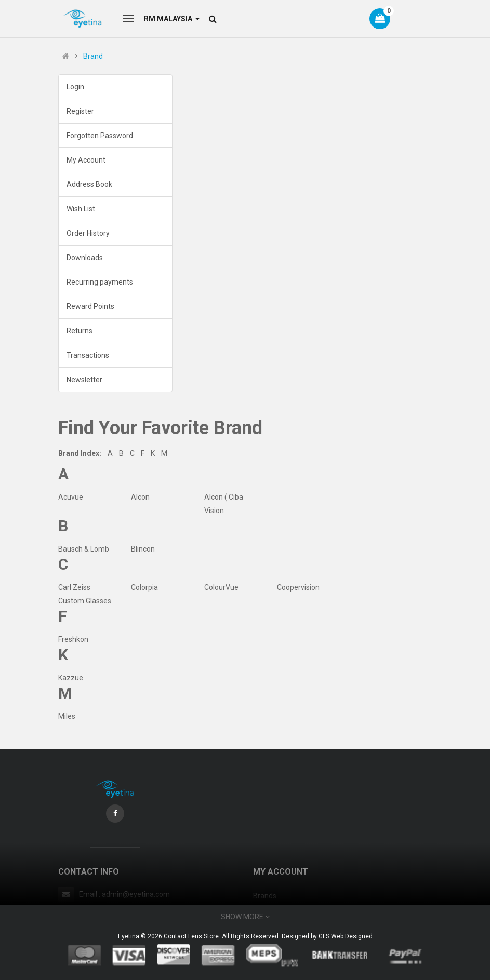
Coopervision (298, 587)
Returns (80, 331)
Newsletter (84, 380)
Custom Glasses (85, 601)
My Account (86, 160)
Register (80, 111)
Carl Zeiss (74, 587)
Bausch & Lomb (84, 549)
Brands (265, 896)
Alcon (140, 497)
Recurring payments (100, 282)
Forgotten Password (100, 136)
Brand (93, 56)
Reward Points (90, 306)
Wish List (81, 209)
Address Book (89, 184)
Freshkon (73, 639)
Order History (88, 233)
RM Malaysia (172, 19)
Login (75, 87)
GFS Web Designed (346, 936)
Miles (67, 716)
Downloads (85, 258)
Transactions (88, 355)
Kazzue (71, 678)
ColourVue (221, 587)
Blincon (143, 549)
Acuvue (71, 497)
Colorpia (144, 587)
